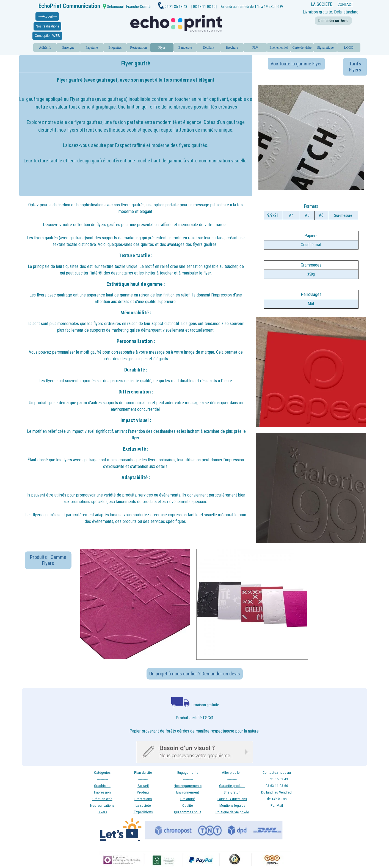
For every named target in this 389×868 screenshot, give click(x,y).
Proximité (188, 799)
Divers (102, 812)
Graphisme (102, 786)
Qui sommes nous (188, 812)
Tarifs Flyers (355, 67)
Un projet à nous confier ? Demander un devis (195, 674)
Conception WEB (47, 36)
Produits (143, 792)
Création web (102, 799)
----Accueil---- (47, 16)
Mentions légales (232, 805)
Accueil (143, 786)
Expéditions (143, 812)
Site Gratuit (232, 792)
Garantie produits (232, 786)
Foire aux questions (232, 799)
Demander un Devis (333, 21)
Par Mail (277, 805)
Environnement (188, 792)
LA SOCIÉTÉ (322, 4)
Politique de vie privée (232, 812)
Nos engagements (188, 786)
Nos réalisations (47, 26)
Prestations (143, 799)
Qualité (188, 805)
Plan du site (143, 773)
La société (143, 805)
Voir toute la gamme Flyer (296, 64)
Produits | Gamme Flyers (48, 560)
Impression (102, 792)
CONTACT (345, 4)
